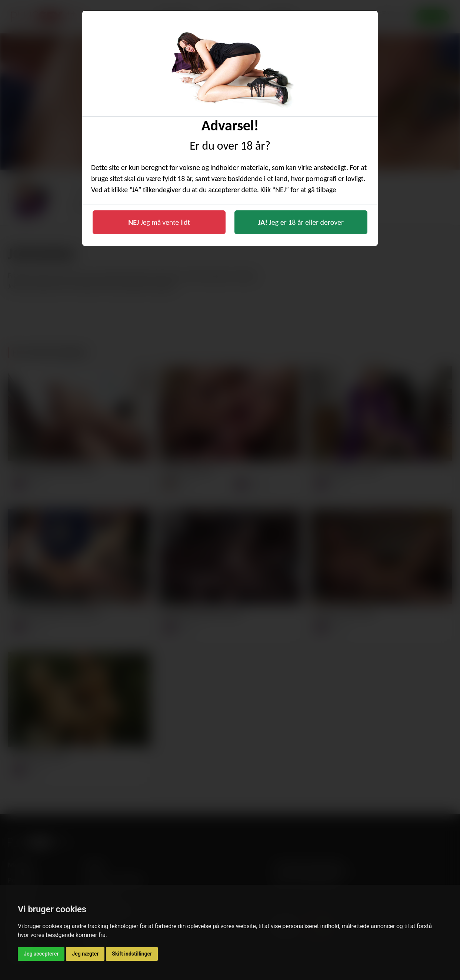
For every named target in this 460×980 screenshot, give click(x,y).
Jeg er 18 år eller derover (301, 222)
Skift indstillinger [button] (132, 954)
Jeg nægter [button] (85, 954)
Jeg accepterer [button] (41, 954)
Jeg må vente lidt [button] (159, 222)
